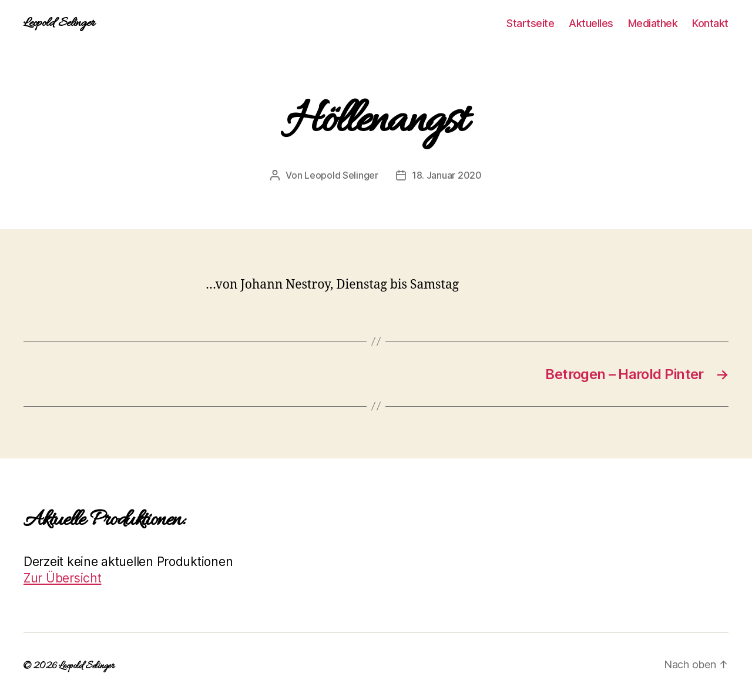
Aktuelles (591, 23)
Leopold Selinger (59, 24)
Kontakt (710, 23)
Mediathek (653, 23)
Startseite (530, 23)
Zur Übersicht (63, 578)
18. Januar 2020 (447, 175)
